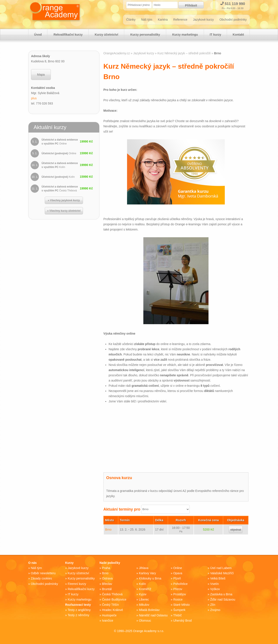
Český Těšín (111, 605)
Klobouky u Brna (150, 579)
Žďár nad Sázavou (223, 600)
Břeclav (107, 584)
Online (178, 568)
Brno (108, 530)
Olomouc (145, 621)
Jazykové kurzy (204, 20)
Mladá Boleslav (149, 610)
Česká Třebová (112, 594)
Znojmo (215, 610)
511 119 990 (233, 4)
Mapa (41, 75)
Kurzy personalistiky (145, 35)
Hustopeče (109, 615)
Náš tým (147, 20)
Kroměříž (145, 589)
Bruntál (107, 589)
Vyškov (215, 589)
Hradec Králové (113, 610)
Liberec (144, 600)
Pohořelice (180, 584)
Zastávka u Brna (221, 594)
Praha (106, 568)
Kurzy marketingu (185, 35)
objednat (236, 530)
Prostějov (180, 594)
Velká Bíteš (218, 579)
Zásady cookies (41, 579)
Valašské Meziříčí (222, 574)
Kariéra (163, 20)
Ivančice (108, 621)
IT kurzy (215, 35)
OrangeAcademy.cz (117, 54)
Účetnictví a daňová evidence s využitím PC (60, 142)
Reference (180, 20)
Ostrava (107, 579)
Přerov (178, 589)
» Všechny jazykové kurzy (64, 201)
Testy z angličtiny (79, 610)
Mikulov (144, 605)
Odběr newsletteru (43, 574)
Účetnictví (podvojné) (59, 154)
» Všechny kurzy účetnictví (64, 211)
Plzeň (177, 579)
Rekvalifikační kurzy (68, 35)
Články (131, 20)
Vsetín (215, 584)
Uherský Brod (183, 621)
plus (34, 99)
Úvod (38, 35)
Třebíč (177, 615)
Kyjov (143, 594)
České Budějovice (114, 600)
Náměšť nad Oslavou (153, 615)
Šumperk (179, 610)
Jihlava (144, 568)
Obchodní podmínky (233, 20)
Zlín (213, 605)
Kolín (142, 584)
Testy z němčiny (78, 615)
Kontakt (238, 35)
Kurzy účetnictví (106, 35)
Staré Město (181, 605)
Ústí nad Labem (221, 568)
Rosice (178, 600)
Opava (178, 574)
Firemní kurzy (77, 584)
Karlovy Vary (147, 574)
